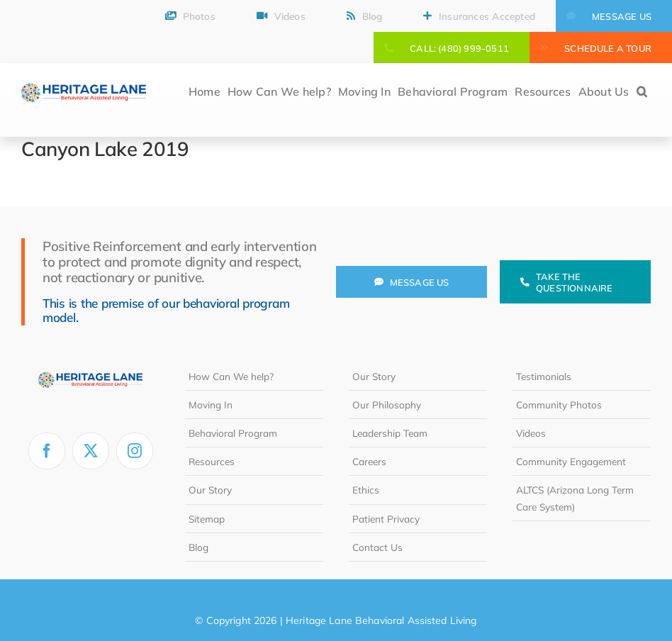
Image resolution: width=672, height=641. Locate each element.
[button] (642, 93)
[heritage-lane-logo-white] (90, 368)
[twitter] (91, 451)
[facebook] (47, 451)
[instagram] (135, 451)
